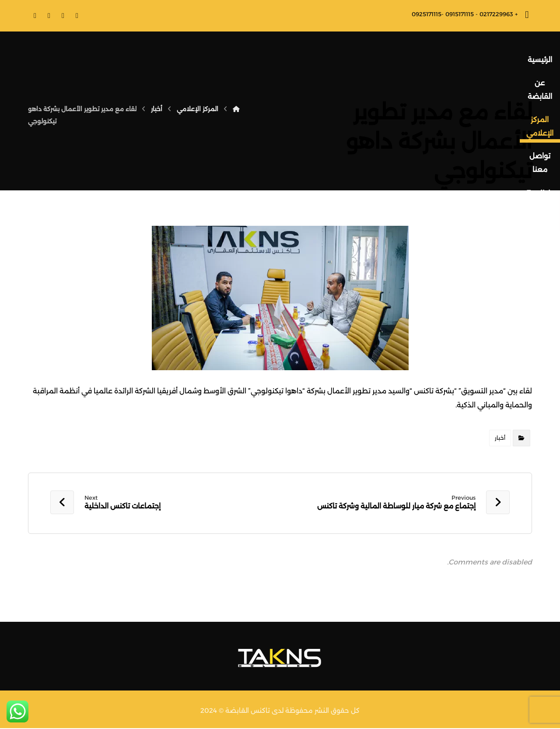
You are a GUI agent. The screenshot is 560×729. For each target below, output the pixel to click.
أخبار (500, 438)
